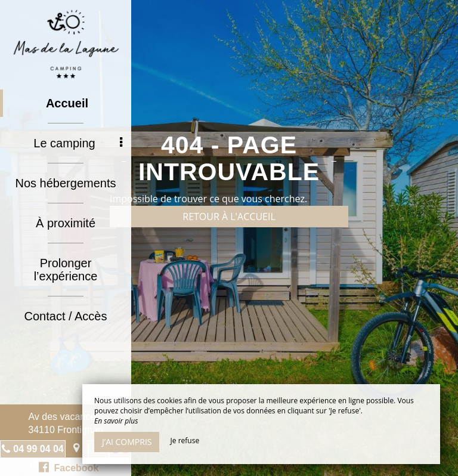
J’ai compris (127, 442)
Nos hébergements (66, 183)
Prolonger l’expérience (66, 270)
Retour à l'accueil (229, 217)
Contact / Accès (66, 316)
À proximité (66, 223)
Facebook (69, 467)
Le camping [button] (78, 143)
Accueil (67, 103)
